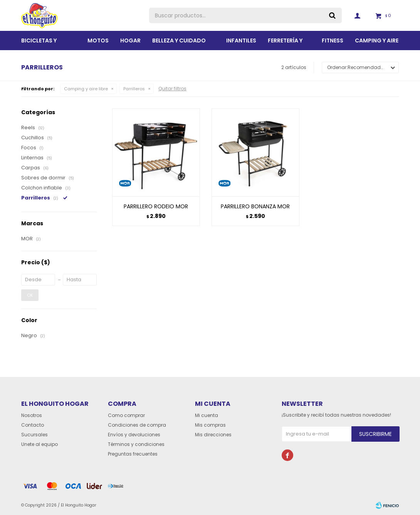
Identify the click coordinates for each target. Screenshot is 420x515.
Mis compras (210, 425)
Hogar (130, 41)
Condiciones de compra (137, 425)
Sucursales (34, 435)
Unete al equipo (39, 444)
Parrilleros (134, 89)
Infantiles (241, 41)
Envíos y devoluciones (134, 435)
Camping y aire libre (377, 43)
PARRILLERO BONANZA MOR (255, 206)
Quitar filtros (172, 89)
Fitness (333, 41)
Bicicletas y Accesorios (39, 43)
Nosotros (32, 415)
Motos (98, 41)
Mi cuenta (207, 415)
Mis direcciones (213, 435)
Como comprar (126, 415)
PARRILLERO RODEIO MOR (156, 206)
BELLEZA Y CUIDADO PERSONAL (179, 43)
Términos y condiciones (136, 444)
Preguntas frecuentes (133, 454)
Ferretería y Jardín (285, 43)
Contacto (33, 425)
